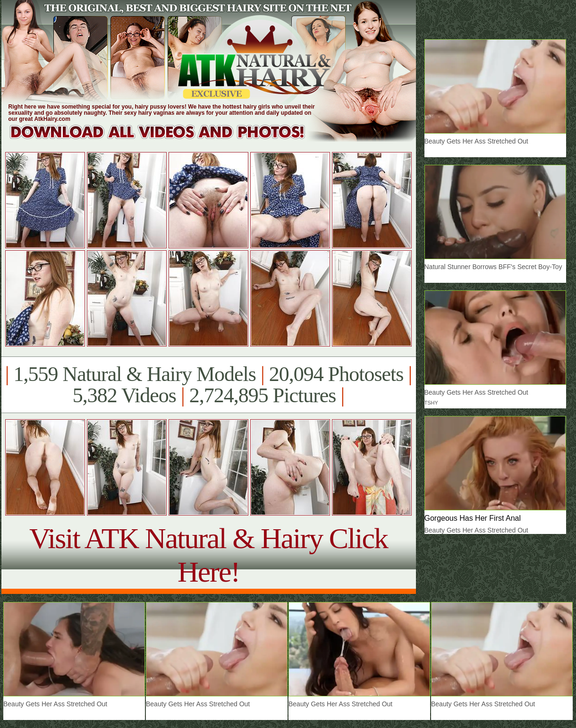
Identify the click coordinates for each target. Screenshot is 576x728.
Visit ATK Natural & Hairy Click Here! (208, 555)
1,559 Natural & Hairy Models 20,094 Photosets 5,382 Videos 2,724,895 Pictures (208, 385)
